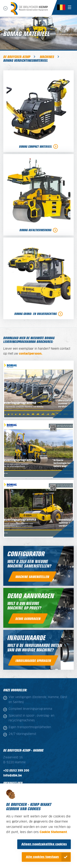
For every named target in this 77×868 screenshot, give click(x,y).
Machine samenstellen (32, 577)
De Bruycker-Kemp (17, 57)
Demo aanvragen (28, 619)
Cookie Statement (53, 832)
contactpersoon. (31, 354)
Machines (47, 57)
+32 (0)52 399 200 (16, 771)
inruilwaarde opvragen (33, 660)
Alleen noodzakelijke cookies (44, 844)
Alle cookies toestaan (42, 857)
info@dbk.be (13, 776)
